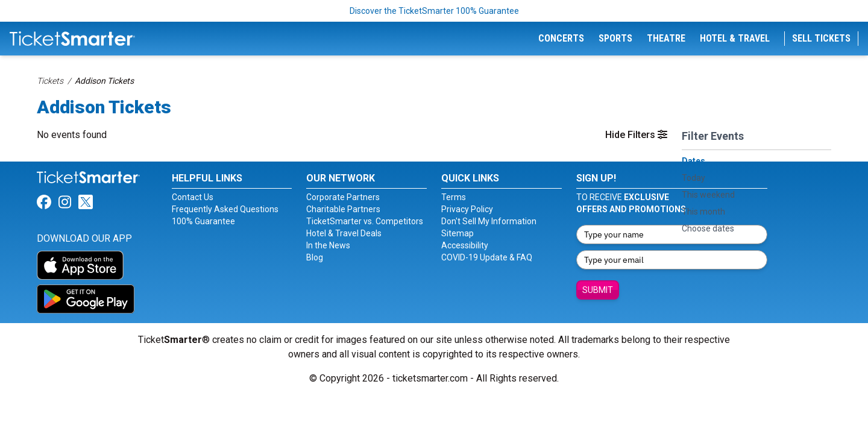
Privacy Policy (467, 209)
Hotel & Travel (735, 38)
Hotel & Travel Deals (344, 233)
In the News (328, 245)
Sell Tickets (821, 38)
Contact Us (193, 197)
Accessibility (465, 245)
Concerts (561, 38)
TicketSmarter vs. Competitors (365, 221)
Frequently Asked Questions (225, 209)
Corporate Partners (343, 197)
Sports (615, 38)
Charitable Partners (343, 209)
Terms (454, 197)
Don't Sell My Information (489, 221)
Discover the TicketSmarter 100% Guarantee (434, 11)
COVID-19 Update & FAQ (487, 257)
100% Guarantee (203, 221)
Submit (598, 290)
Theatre (666, 38)
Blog (315, 257)
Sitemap (458, 233)
